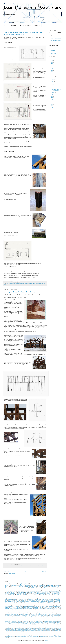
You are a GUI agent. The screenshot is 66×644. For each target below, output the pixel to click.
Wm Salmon (45, 626)
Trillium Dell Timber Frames (39, 625)
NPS (8, 620)
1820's (23, 597)
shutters (49, 599)
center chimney (56, 627)
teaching (53, 635)
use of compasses (57, 594)
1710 (14, 610)
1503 (54, 609)
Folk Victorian (21, 602)
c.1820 (31, 627)
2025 (52, 61)
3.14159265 (39, 611)
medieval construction (35, 607)
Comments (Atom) (12, 574)
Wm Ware (42, 596)
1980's (30, 600)
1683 (8, 610)
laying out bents (58, 631)
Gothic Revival (55, 616)
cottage (26, 606)
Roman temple (55, 621)
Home (25, 572)
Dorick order (8, 614)
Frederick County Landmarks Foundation (32, 602)
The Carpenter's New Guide (9, 625)
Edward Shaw (43, 595)
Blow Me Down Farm (49, 612)
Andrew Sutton (15, 612)
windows (6, 595)
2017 (52, 74)
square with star (57, 599)
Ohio (23, 604)
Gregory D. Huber (50, 602)
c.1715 (19, 599)
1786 (40, 610)
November (54, 75)
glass (11, 631)
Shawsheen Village (52, 622)
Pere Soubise (27, 604)
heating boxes (19, 631)
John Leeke (36, 603)
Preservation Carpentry (26, 621)
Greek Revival (55, 597)
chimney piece (13, 628)
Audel (33, 600)
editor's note (26, 629)
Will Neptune (24, 626)
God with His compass (44, 616)
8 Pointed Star (55, 611)
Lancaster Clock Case (45, 618)
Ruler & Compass (7, 622)
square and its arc (50, 594)
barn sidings (11, 627)
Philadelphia (19, 621)
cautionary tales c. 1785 (49, 627)
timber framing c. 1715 (25, 636)
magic (6, 632)
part (41, 607)
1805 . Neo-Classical (20, 595)
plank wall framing (41, 633)
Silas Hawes (12, 624)
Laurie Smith (43, 589)
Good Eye (50, 616)
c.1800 (51, 605)
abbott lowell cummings (30, 605)
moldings (19, 597)
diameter (30, 594)
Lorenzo (59, 592)
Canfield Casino (14, 613)
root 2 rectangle (50, 607)
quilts (17, 634)
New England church (18, 620)
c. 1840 (24, 627)
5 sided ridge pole (49, 611)
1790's (41, 591)
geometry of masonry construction (54, 606)
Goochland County (43, 602)
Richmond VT (41, 621)
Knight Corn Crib (38, 618)
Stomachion (41, 624)
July (53, 78)
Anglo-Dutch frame (31, 595)
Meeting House (49, 595)
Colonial (32, 590)
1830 (23, 600)
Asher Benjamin (53, 584)
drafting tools (41, 606)
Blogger (46, 641)
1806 (49, 610)
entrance (39, 588)
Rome (59, 621)
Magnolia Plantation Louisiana (13, 619)
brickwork (15, 599)
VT (20, 605)
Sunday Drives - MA (57, 624)
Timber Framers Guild (27, 625)
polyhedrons (50, 633)
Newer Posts (6, 572)
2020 (52, 69)
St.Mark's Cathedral (24, 624)
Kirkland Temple (32, 618)
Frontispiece (58, 614)
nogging (45, 632)
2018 (52, 72)
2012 (52, 101)
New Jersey (25, 620)
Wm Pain (23, 605)
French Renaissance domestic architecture (49, 614)
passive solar (38, 599)
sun (48, 635)
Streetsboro (45, 624)
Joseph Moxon (8, 618)
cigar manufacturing (19, 628)
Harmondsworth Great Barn (31, 617)
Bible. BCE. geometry (45, 600)
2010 (52, 104)
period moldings (25, 633)
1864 (8, 611)
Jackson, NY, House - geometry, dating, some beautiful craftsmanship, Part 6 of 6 (23, 34)
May (53, 81)
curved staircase (42, 628)
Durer (44, 597)
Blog (6, 25)
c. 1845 (28, 627)
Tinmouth (9, 596)
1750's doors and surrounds (25, 610)
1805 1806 (46, 610)
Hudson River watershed (46, 592)
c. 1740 (17, 594)
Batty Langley (38, 600)
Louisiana (51, 618)
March (53, 85)
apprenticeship (58, 626)
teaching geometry (58, 635)
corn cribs (21, 606)
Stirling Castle (36, 624)
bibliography (53, 50)
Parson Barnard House (33, 598)
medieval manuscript (27, 632)
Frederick (39, 614)
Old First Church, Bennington (56, 41)
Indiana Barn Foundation (50, 617)
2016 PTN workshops (33, 611)
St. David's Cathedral (57, 604)
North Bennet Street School (16, 604)
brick (48, 605)
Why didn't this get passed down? (34, 596)
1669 (6, 610)
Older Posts (44, 572)
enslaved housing (34, 629)
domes (52, 628)
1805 (20, 600)
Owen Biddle (50, 585)
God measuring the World (36, 616)
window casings (51, 636)
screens (56, 607)
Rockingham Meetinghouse (56, 42)
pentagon (11, 633)
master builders (19, 607)
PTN (15, 591)
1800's (14, 595)
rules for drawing (34, 634)
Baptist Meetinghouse (42, 612)
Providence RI (32, 621)
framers (51, 629)
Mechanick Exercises (22, 619)
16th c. (11, 610)
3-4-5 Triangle (53, 49)
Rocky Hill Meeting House (48, 621)
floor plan (11, 597)
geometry (45, 584)
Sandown (47, 604)
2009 (52, 106)
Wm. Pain (49, 626)
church (27, 592)
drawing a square (8, 629)
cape (55, 605)
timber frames (18, 636)
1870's (26, 597)
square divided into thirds (14, 609)
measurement (15, 632)
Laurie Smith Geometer (43, 603)
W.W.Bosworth (56, 625)
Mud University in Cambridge (48, 619)
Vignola (21, 596)
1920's (26, 600)
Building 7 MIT (40, 597)
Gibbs (29, 616)
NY (24, 284)
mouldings (33, 591)
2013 (52, 99)
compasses (12, 588)
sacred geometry (40, 634)
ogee (48, 632)
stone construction (35, 635)
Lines (38, 589)
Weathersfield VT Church (18, 626)
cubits (34, 628)
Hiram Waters (7, 603)
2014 (52, 98)
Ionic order (57, 617)
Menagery (28, 619)
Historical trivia (13, 603)
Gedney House (12, 616)
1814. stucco (56, 610)
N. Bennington (42, 585)
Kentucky (23, 618)
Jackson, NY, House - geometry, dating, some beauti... (56, 87)
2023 (52, 64)
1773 (37, 610)
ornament (57, 632)
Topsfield (32, 625)
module (28, 591)
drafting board (59, 628)
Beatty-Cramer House (32, 597)
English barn (10, 602)
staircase (22, 635)
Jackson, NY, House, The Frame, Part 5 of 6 (19, 292)
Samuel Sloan (20, 622)
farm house (7, 597)
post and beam (44, 599)
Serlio (40, 587)
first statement (47, 629)
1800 (42, 610)
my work (7, 587)
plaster (46, 633)
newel (41, 632)
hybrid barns (7, 607)
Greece (11, 617)
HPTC (20, 617)
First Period (16, 602)
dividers (59, 596)
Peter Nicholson (55, 590)
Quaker (37, 621)
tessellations (36, 609)
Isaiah (60, 617)
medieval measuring (31, 599)
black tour (10, 599)
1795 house (46, 591)
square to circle (11, 635)
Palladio (19, 591)
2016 (52, 95)
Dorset (6, 602)
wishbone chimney (57, 636)
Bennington (25, 589)
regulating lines (23, 584)
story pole (40, 635)
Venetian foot (50, 625)
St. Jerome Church (8, 605)
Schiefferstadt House (41, 598)
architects (6, 627)
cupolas (37, 628)
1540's (13, 600)
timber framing (34, 587)
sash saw (43, 284)
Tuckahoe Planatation (50, 598)
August (53, 76)
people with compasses (41, 594)
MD (54, 618)
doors (55, 628)
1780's (37, 591)
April (53, 83)
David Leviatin (44, 613)
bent (42, 605)
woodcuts (6, 637)
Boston (54, 612)
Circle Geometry (54, 52)
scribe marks (49, 634)
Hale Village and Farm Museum (13, 598)
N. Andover (55, 619)
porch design (55, 633)
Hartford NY (39, 592)
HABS (17, 617)
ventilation (41, 609)
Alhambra (6, 612)
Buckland (52, 600)
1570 (59, 609)
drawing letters (14, 629)
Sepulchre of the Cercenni (39, 622)
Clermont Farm (58, 600)
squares (21, 609)
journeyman (49, 631)
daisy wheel (34, 585)
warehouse (46, 636)
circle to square (16, 590)
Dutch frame (11, 284)
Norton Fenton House (35, 620)
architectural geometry (36, 584)
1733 (17, 610)
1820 (8, 284)
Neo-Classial (8, 604)
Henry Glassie (10, 591)
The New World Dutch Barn (18, 625)
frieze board (18, 284)
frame (15, 597)
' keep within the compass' (48, 609)
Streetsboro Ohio (51, 624)
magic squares (10, 632)
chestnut (9, 628)
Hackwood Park (57, 602)
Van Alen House (14, 592)
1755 (31, 610)
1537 (57, 609)
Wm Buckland (40, 626)
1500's (9, 600)
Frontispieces (7, 616)
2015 (52, 96)
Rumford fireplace (39, 284)
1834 (59, 610)
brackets (17, 627)
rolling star (28, 634)
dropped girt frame (20, 629)
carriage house (42, 627)
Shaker (5, 285)
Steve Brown (30, 624)
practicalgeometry (7, 634)
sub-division (44, 635)
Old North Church (48, 620)
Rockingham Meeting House (10, 594)
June (53, 80)
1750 (19, 610)
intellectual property (40, 631)
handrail (14, 631)
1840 (25, 595)
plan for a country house (34, 633)
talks (50, 635)
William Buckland (34, 626)
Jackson (22, 284)
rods (25, 634)
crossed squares (29, 628)
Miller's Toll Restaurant (34, 619)
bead (14, 627)
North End (29, 620)
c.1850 (22, 599)
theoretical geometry (9, 636)
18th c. (11, 611)
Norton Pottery (42, 620)
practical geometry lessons (48, 588)
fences (39, 629)
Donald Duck (59, 613)
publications (13, 634)
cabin (26, 599)
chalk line (58, 605)
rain (23, 634)
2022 (52, 65)
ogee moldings (52, 632)
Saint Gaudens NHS (14, 622)
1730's (10, 595)
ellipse (30, 629)
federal (14, 284)
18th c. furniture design (17, 611)
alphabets (53, 626)
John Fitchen (24, 603)
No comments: (7, 282)
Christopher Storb (20, 613)
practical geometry (28, 284)
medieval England (26, 607)
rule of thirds (33, 284)
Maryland (52, 603)
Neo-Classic (26, 598)
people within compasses (17, 633)
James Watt (19, 603)
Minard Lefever (40, 619)
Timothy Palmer (15, 605)
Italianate (21, 598)
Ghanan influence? (24, 616)
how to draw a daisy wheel (32, 631)
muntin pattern (37, 632)
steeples (29, 635)
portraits (59, 633)
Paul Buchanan (14, 621)
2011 (52, 103)
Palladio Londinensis (55, 620)
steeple (26, 635)
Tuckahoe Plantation (15, 596)
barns (56, 588)
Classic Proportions (27, 613)
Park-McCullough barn (47, 590)
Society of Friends (18, 624)
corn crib (25, 628)
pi (28, 633)
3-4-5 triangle (19, 589)
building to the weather (56, 589)
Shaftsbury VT (46, 622)
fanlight (46, 606)
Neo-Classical (12, 620)
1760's (34, 610)
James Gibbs (32, 589)
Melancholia (57, 603)
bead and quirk (37, 605)
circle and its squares (8, 606)
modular (33, 632)
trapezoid (41, 636)
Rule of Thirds (53, 53)
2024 (52, 62)
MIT (57, 618)
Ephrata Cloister (27, 614)
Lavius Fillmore (38, 590)
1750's (16, 600)
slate (53, 599)
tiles (14, 636)
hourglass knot (24, 631)
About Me (37, 25)
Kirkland (27, 618)
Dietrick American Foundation (52, 613)
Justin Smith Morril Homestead (16, 618)
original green (12, 589)
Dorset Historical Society (15, 614)
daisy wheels (30, 606)
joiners (45, 631)
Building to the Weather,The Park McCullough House (56, 39)
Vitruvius (25, 596)
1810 (52, 610)
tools (6, 600)
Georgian (27, 585)
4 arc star (44, 611)
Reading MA (55, 595)
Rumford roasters (41, 604)
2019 (52, 70)
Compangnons (39, 613)
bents (45, 605)
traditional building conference (34, 636)
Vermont (56, 598)
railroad (20, 634)
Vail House (46, 625)
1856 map (28, 587)
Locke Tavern (54, 592)
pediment (44, 607)
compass (24, 591)
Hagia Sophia (24, 617)
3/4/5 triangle (46, 587)
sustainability (23, 590)
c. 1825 (21, 627)
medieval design (21, 632)
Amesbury (10, 612)
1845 (6, 611)
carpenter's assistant (36, 627)
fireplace (43, 629)
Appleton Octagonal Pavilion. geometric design (26, 612)
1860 (51, 591)
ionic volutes (13, 607)
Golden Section (53, 587)
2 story (25, 611)
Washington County (7, 567)
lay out (53, 631)
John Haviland (30, 603)
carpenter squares (8, 590)
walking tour (14, 587)
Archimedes (35, 612)
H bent (14, 617)
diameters (36, 606)
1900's (22, 611)
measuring (21, 587)
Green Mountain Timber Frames (21, 566)
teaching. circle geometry (28, 609)
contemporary (16, 606)
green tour (34, 594)
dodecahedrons (48, 628)
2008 (52, 107)
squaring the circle (17, 635)
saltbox (31, 592)
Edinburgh (21, 614)
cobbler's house (53, 596)
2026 (52, 59)
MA (49, 603)
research (57, 585)
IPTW (45, 617)
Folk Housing (49, 597)
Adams (59, 611)
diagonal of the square (23, 594)
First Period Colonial (34, 614)
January (53, 93)
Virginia (48, 589)
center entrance (21, 592)
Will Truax (29, 626)
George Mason (18, 616)
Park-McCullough (32, 588)
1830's (28, 590)
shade (53, 634)
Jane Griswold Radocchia (32, 8)
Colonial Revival (33, 613)
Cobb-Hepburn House (57, 591)
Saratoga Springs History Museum (29, 622)
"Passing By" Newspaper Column (21, 25)
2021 (52, 67)
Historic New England (40, 617)
